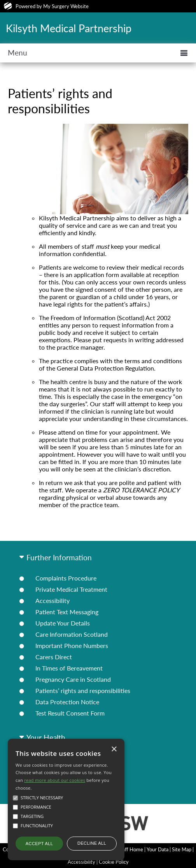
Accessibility (52, 600)
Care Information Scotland (72, 634)
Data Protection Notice (67, 702)
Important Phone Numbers (72, 645)
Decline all (92, 843)
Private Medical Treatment (71, 589)
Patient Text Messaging (67, 612)
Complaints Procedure (66, 578)
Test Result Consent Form (70, 713)
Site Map (182, 849)
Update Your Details (63, 623)
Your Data (157, 849)
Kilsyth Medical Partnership (69, 28)
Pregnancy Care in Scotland (73, 679)
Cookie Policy (114, 862)
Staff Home (130, 849)
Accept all (39, 844)
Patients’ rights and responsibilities (83, 690)
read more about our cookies (55, 780)
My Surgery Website (66, 6)
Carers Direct (54, 657)
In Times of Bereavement (69, 668)
